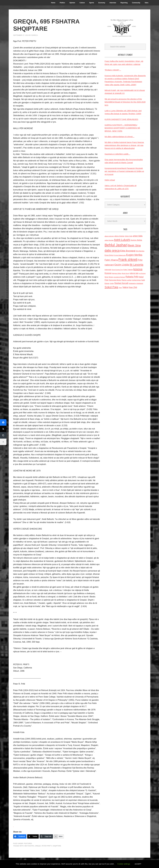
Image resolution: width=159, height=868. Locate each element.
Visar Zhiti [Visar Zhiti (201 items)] (133, 287)
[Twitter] (33, 836)
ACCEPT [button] (138, 864)
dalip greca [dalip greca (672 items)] (112, 250)
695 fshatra (29, 846)
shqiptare (57, 846)
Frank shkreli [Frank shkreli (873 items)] (128, 260)
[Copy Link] (46, 836)
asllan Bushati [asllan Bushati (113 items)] (109, 240)
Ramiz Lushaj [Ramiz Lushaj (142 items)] (127, 280)
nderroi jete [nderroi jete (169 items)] (134, 273)
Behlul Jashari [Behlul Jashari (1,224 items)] (116, 245)
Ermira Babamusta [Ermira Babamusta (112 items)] (120, 255)
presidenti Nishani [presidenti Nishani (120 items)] (119, 277)
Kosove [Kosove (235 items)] (108, 273)
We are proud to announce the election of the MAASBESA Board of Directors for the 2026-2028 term (125, 102)
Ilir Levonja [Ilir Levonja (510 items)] (136, 265)
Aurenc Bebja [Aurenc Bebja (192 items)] (136, 240)
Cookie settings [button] (124, 864)
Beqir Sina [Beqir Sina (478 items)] (134, 245)
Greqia (38, 846)
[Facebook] (20, 836)
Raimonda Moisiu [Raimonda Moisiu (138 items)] (115, 280)
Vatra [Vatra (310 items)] (125, 287)
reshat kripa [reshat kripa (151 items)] (136, 280)
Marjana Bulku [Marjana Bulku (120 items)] (117, 273)
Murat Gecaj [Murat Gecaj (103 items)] (125, 273)
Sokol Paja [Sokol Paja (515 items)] (111, 287)
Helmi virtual (110, 180)
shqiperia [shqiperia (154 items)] (132, 283)
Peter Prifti (47, 846)
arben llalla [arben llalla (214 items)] (138, 236)
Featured (28, 844)
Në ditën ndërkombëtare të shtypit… (119, 137)
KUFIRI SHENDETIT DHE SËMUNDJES (121, 119)
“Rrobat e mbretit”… (113, 70)
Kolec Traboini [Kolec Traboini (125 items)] (128, 270)
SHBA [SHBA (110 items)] (112, 283)
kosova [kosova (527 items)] (138, 269)
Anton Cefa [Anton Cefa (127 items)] (129, 236)
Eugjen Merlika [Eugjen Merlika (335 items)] (134, 255)
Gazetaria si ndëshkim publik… (117, 154)
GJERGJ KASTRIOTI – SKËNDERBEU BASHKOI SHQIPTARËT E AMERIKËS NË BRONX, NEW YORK (122, 128)
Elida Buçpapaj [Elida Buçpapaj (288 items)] (128, 251)
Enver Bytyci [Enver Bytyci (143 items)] (109, 255)
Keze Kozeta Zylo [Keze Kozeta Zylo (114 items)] (117, 270)
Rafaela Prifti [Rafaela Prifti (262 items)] (132, 277)
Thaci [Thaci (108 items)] (120, 288)
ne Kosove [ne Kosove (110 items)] (142, 273)
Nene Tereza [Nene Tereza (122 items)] (109, 277)
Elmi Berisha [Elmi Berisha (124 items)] (140, 251)
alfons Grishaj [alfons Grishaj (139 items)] (119, 236)
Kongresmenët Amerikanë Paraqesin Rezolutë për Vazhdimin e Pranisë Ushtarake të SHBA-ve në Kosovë (124, 171)
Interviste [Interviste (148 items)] (108, 270)
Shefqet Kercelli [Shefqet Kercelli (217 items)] (121, 283)
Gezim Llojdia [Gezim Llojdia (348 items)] (122, 265)
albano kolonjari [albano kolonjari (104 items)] (109, 236)
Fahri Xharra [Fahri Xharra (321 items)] (111, 260)
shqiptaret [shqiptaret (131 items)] (140, 283)
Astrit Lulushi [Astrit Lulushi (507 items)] (122, 240)
